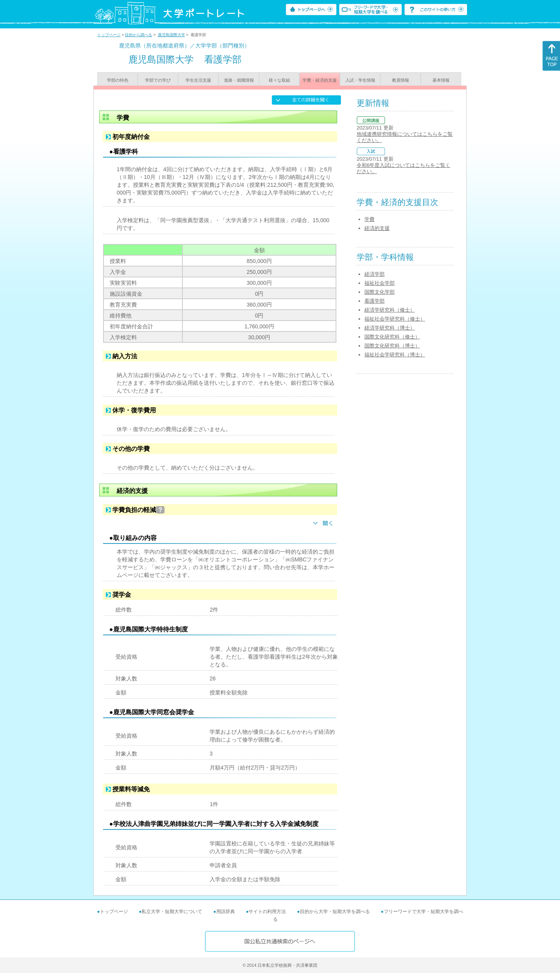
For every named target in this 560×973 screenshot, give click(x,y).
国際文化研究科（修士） (392, 337)
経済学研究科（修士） (390, 310)
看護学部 (374, 301)
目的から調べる (138, 35)
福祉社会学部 (380, 283)
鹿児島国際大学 (171, 35)
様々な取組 (279, 80)
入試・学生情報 (360, 80)
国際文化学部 (380, 292)
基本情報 (441, 80)
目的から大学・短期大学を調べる (335, 912)
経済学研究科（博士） (390, 328)
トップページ (109, 35)
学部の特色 (118, 80)
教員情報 (401, 80)
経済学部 (374, 274)
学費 (369, 219)
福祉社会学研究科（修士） (395, 319)
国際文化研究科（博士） (392, 346)
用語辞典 (226, 912)
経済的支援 (377, 228)
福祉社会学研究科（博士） (395, 355)
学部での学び (158, 80)
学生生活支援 (198, 80)
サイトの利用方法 (267, 912)
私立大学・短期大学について (172, 912)
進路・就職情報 (239, 80)
